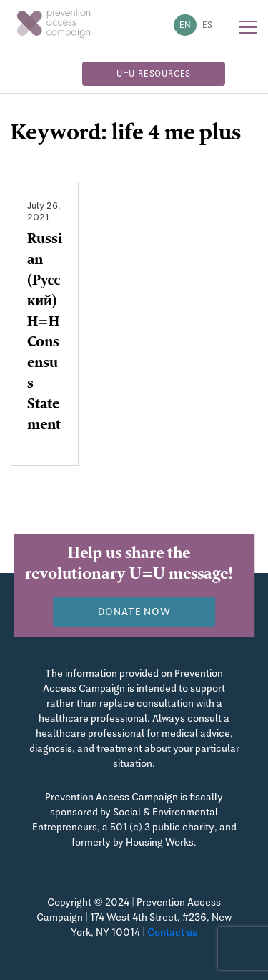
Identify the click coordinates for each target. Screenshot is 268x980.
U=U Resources (154, 74)
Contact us (172, 932)
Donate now (134, 612)
